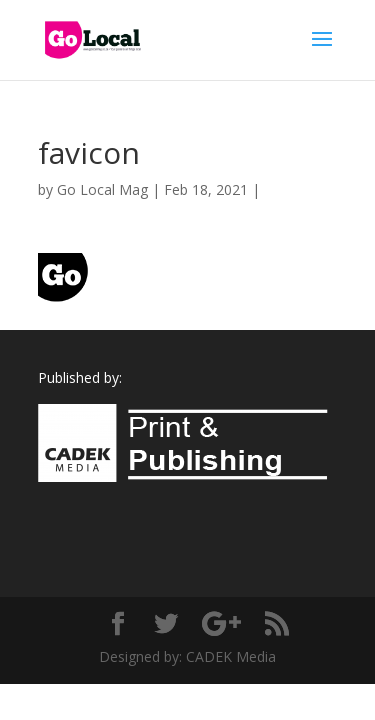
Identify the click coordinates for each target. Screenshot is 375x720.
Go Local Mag (102, 189)
